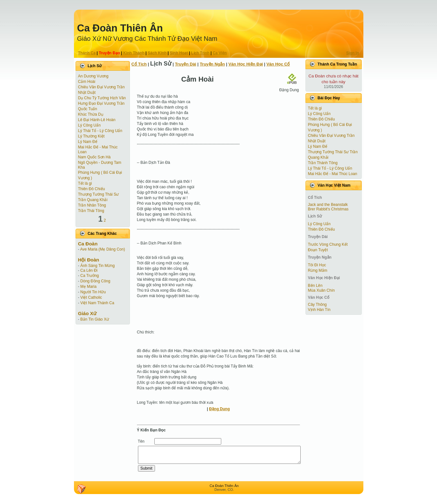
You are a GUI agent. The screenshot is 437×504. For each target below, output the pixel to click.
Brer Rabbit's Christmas (328, 209)
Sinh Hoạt (179, 53)
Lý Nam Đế (88, 142)
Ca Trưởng (90, 276)
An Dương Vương (93, 76)
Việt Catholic (91, 297)
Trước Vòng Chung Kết (328, 244)
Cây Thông (317, 305)
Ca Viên (220, 53)
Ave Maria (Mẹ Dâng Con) (103, 249)
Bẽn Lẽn (315, 286)
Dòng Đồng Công (95, 281)
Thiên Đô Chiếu (92, 189)
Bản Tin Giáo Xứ (95, 319)
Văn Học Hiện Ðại (246, 64)
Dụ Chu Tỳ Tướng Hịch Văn (102, 98)
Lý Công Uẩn (89, 125)
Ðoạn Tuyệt (318, 250)
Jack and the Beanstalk (328, 205)
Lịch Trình (200, 53)
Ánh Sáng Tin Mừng (98, 266)
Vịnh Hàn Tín (319, 310)
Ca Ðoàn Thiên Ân (120, 28)
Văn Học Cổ (278, 64)
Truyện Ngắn (212, 64)
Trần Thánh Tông (323, 163)
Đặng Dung (219, 409)
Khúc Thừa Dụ (91, 114)
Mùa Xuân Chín (321, 290)
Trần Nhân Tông (92, 205)
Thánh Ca (87, 53)
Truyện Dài (186, 64)
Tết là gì (85, 183)
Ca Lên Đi (89, 270)
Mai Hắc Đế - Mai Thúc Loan (333, 174)
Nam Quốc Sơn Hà (94, 157)
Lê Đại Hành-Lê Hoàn (97, 120)
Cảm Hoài (87, 82)
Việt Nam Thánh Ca (97, 303)
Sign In (353, 53)
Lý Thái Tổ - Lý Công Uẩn (100, 131)
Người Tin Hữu (93, 292)
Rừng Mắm (318, 270)
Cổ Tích (139, 64)
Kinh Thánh (134, 53)
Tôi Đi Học (317, 265)
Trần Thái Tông (91, 211)
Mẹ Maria (88, 287)
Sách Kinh (157, 53)
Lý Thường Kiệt (91, 136)
